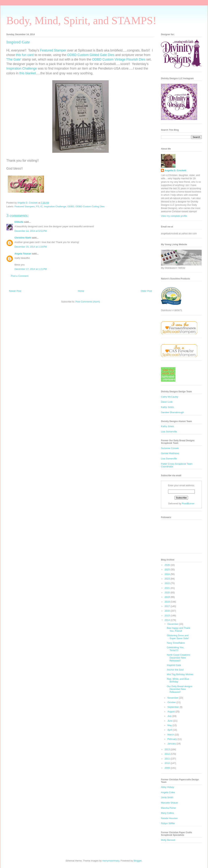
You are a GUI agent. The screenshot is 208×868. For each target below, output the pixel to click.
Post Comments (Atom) (88, 302)
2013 (168, 749)
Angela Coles (168, 792)
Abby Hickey (167, 787)
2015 (168, 615)
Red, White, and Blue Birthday (178, 680)
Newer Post (15, 291)
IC (42, 206)
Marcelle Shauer (170, 803)
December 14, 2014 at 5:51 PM (31, 231)
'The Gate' (14, 59)
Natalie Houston (169, 818)
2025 (168, 569)
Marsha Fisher (168, 808)
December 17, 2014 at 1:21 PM (31, 269)
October (172, 702)
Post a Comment (20, 276)
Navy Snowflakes (176, 643)
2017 (168, 606)
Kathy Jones (167, 407)
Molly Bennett (168, 840)
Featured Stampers (25, 206)
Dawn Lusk (167, 402)
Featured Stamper (53, 50)
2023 (168, 579)
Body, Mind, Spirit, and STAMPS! (81, 20)
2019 (168, 597)
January (172, 744)
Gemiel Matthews (170, 453)
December (173, 624)
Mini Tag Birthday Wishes (180, 674)
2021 (168, 588)
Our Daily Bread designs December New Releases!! (180, 689)
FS (38, 206)
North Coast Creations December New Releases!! (178, 658)
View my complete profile (174, 216)
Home (81, 291)
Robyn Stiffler (168, 823)
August (171, 712)
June (170, 721)
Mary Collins (167, 813)
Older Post (146, 291)
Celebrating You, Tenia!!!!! (175, 649)
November (173, 698)
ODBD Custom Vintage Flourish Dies (119, 59)
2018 (168, 602)
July (170, 716)
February (173, 739)
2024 (168, 574)
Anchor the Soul (175, 670)
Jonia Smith (167, 797)
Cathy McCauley (170, 397)
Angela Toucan (23, 254)
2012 (168, 754)
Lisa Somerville (169, 432)
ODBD (71, 206)
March (171, 735)
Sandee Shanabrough (172, 412)
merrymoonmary (111, 861)
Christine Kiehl (23, 238)
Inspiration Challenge (22, 68)
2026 (168, 565)
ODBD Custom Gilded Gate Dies (91, 55)
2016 (168, 611)
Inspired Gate (174, 665)
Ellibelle (19, 222)
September (174, 707)
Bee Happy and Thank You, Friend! (178, 629)
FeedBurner (188, 503)
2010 (168, 763)
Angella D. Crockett (175, 170)
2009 (168, 768)
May (170, 725)
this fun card (25, 55)
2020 (168, 592)
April (170, 730)
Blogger (138, 861)
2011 (168, 759)
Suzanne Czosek (170, 448)
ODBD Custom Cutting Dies (90, 206)
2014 (168, 620)
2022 (168, 583)
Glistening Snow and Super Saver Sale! (178, 637)
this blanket (28, 73)
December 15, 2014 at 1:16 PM (31, 247)
